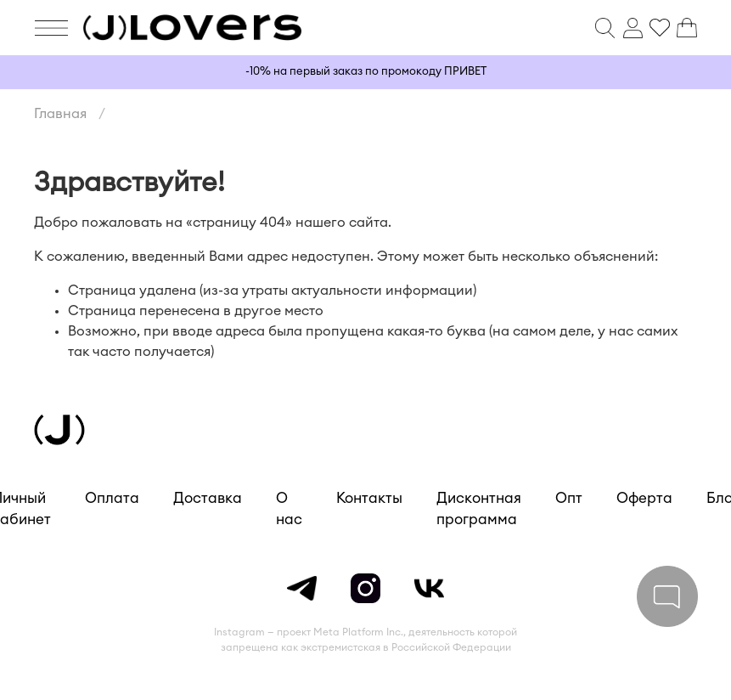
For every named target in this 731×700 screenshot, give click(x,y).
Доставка (208, 498)
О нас (289, 509)
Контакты (369, 498)
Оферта (644, 498)
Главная (60, 114)
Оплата (112, 498)
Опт (569, 498)
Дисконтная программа (479, 509)
